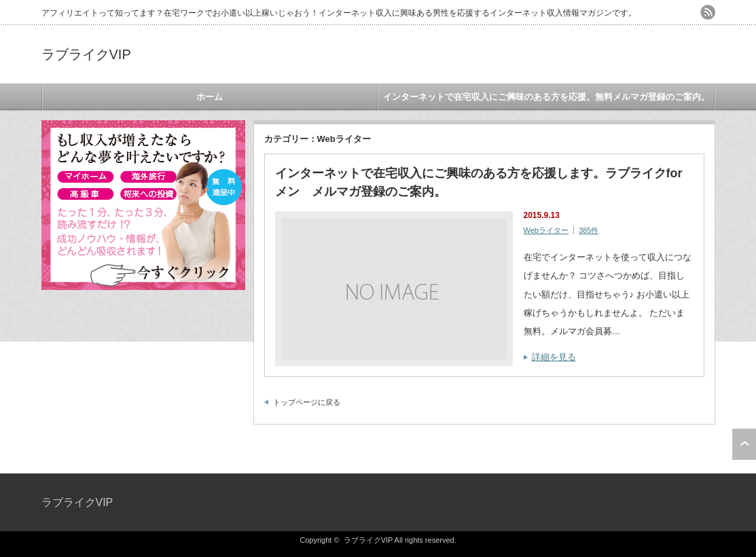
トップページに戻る (307, 402)
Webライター (546, 230)
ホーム (210, 97)
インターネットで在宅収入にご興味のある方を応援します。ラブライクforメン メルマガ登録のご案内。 (479, 182)
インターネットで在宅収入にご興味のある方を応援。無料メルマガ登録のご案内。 (546, 97)
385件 (589, 230)
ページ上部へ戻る (744, 444)
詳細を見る (554, 357)
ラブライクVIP (86, 54)
